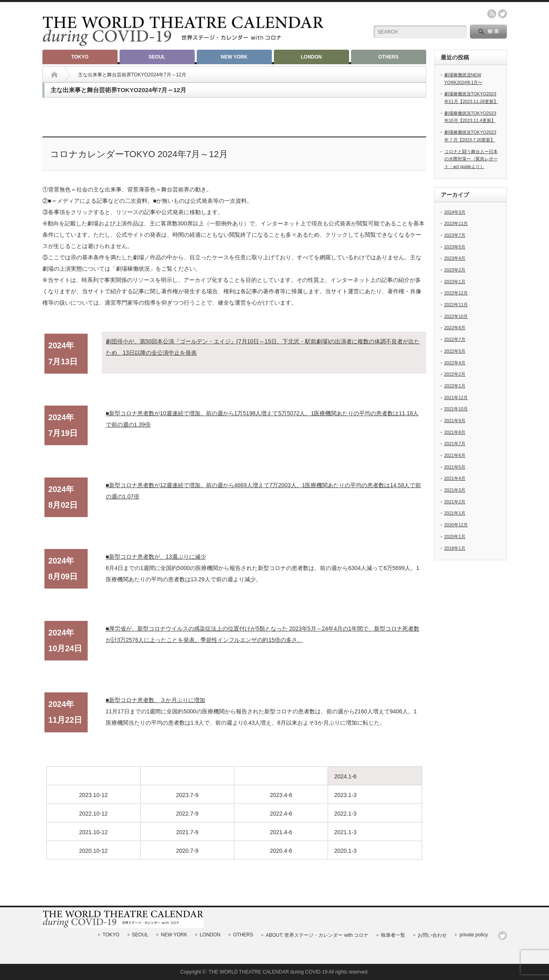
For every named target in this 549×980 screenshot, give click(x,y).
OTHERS (388, 57)
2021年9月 (455, 421)
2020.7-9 (187, 851)
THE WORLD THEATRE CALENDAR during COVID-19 (268, 972)
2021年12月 (456, 397)
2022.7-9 (187, 814)
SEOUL (157, 57)
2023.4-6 (281, 795)
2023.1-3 (345, 795)
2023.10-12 (94, 795)
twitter (503, 14)
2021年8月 (455, 432)
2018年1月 (455, 548)
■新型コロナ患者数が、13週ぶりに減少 (156, 557)
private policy (473, 935)
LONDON (311, 57)
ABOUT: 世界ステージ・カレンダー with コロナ (317, 935)
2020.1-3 (345, 851)
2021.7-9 (187, 832)
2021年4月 (455, 478)
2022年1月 (455, 386)
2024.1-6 (345, 776)
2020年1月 (455, 536)
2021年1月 (455, 513)
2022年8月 (455, 328)
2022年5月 (455, 351)
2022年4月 (455, 363)
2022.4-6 (281, 814)
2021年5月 (455, 467)
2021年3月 (455, 490)
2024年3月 (455, 212)
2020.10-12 (94, 851)
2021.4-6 (281, 832)
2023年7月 (455, 235)
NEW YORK (234, 57)
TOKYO (80, 57)
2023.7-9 (187, 795)
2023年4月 (455, 258)
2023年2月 (455, 270)
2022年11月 (456, 305)
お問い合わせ (432, 935)
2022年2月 (455, 374)
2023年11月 (456, 223)
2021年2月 (455, 502)
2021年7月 (455, 444)
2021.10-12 (94, 832)
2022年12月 (456, 293)
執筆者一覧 (393, 935)
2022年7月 (455, 339)
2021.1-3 (345, 832)
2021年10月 (456, 409)
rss (492, 14)
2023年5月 (455, 247)
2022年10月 (456, 316)
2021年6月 (455, 455)
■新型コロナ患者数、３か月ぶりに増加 (156, 700)
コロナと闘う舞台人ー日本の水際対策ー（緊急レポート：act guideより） (471, 159)
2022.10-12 (94, 814)
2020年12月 (456, 525)
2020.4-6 (281, 851)
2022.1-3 (345, 814)
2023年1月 (455, 282)
